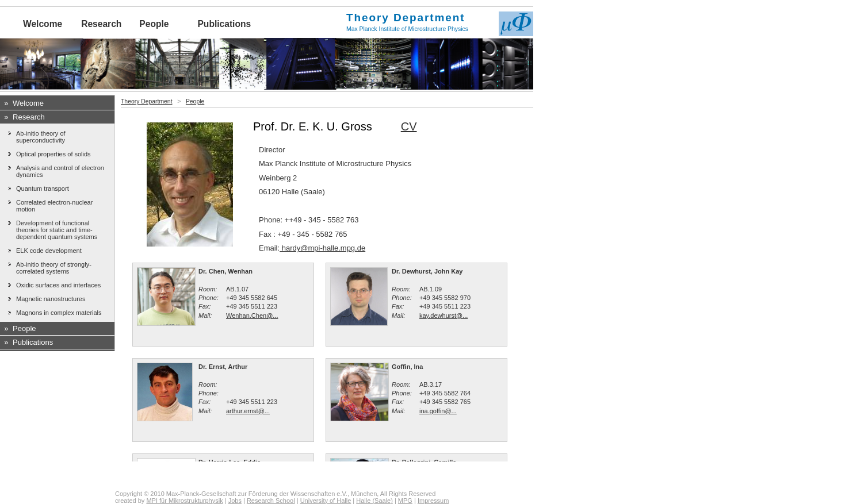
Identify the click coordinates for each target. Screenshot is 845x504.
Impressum (433, 501)
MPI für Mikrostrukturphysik (184, 501)
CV (409, 126)
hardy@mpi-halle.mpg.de (322, 248)
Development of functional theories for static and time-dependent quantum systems (57, 230)
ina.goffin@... (438, 411)
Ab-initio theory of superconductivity (41, 137)
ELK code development (49, 251)
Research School (271, 501)
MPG (405, 501)
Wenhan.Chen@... (252, 316)
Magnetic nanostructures (51, 299)
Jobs (235, 501)
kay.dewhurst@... (443, 316)
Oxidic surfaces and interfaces (58, 285)
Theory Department (147, 101)
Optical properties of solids (53, 154)
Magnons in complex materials (59, 313)
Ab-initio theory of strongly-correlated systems (54, 268)
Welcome (43, 24)
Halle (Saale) (374, 501)
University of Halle (326, 501)
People (154, 24)
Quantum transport (43, 188)
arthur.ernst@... (248, 411)
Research (101, 24)
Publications (224, 24)
